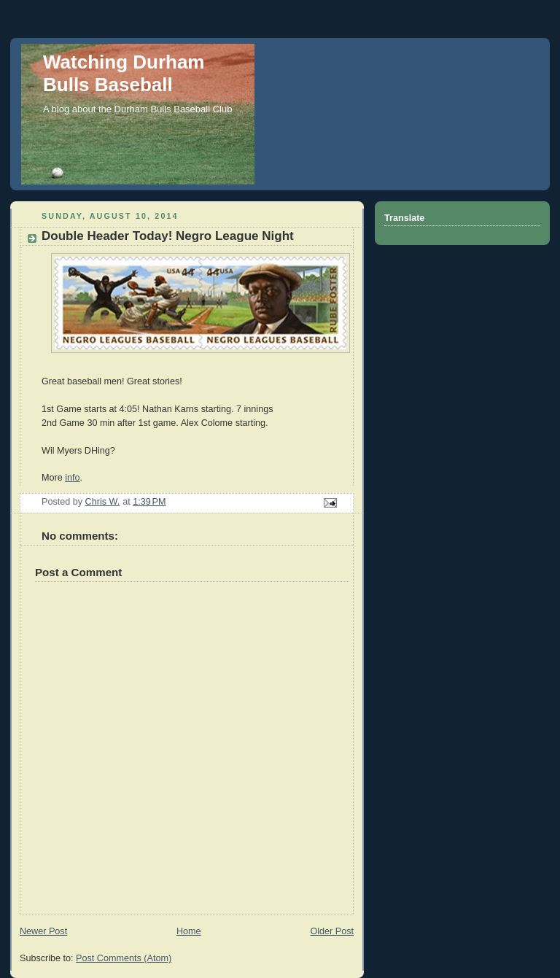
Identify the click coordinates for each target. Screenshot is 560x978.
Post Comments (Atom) (124, 958)
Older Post (332, 931)
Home (189, 931)
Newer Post (43, 931)
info (72, 478)
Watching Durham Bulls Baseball (124, 73)
